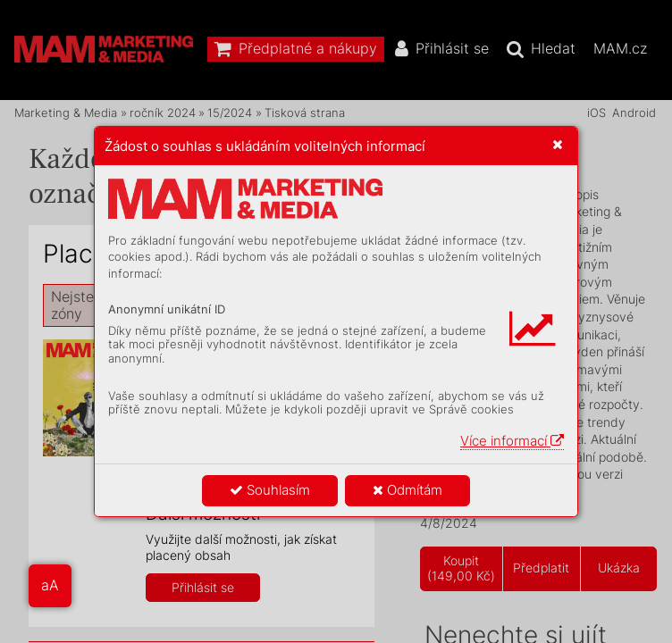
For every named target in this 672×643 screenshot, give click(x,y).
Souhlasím (270, 490)
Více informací (512, 441)
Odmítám (407, 490)
